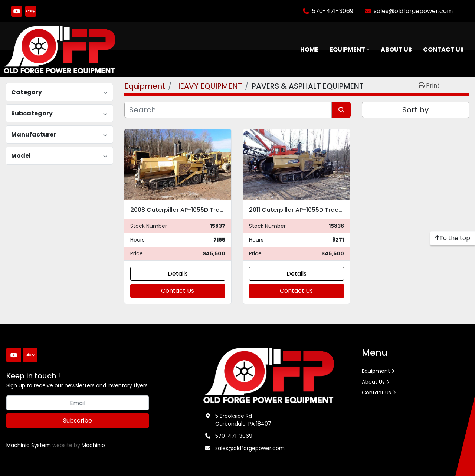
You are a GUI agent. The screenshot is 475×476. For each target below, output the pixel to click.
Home (309, 50)
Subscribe (78, 421)
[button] (350, 50)
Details (178, 274)
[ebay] (31, 11)
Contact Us (443, 50)
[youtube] (17, 11)
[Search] (228, 110)
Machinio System (29, 445)
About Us (396, 50)
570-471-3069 (332, 11)
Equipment (347, 50)
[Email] (78, 403)
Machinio (93, 445)
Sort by (415, 110)
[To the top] (453, 238)
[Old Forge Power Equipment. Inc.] (268, 375)
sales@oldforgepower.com (413, 11)
